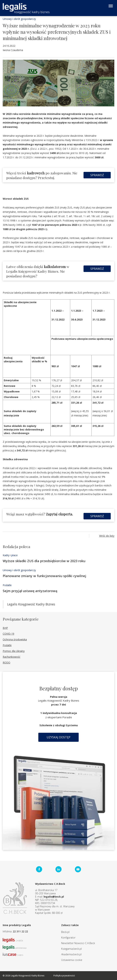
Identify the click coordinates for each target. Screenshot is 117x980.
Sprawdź (97, 175)
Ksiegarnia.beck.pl (71, 949)
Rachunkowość (12, 657)
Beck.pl (65, 932)
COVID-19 (8, 634)
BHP (5, 628)
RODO (6, 663)
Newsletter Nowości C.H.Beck (78, 943)
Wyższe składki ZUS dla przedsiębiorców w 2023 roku (44, 561)
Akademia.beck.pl (71, 954)
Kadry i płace (10, 555)
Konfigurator (68, 938)
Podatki (7, 585)
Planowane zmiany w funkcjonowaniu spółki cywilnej (44, 576)
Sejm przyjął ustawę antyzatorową (30, 591)
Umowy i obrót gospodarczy (19, 19)
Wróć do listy (107, 536)
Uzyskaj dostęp (58, 737)
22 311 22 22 (20, 931)
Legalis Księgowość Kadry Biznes (31, 604)
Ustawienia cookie (72, 960)
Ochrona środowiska (15, 639)
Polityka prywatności (64, 976)
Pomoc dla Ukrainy (14, 651)
